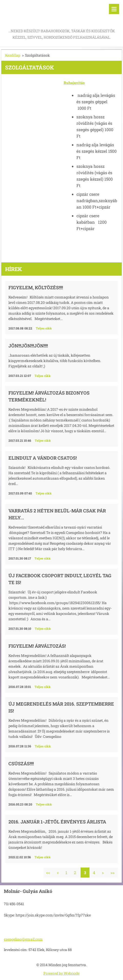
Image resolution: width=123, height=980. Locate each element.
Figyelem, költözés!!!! (36, 287)
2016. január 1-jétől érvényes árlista (57, 822)
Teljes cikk (44, 328)
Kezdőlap (13, 55)
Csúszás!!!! (21, 764)
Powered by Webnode (61, 973)
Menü (114, 9)
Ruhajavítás (74, 83)
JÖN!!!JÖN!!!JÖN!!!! (28, 346)
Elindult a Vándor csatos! (43, 458)
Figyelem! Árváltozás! (37, 646)
